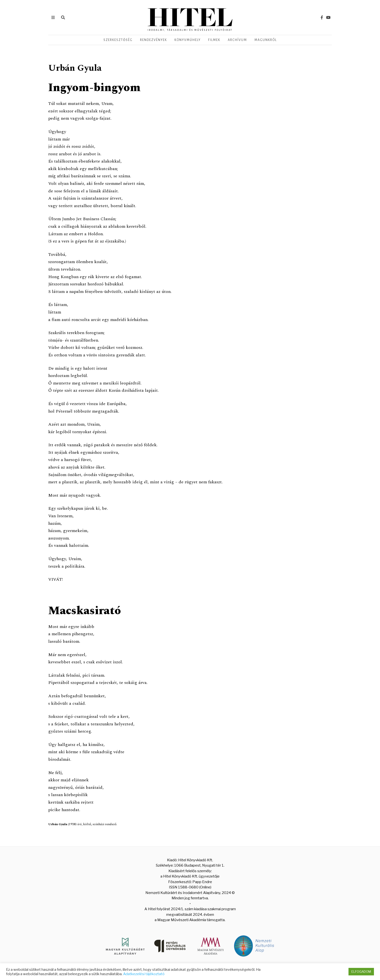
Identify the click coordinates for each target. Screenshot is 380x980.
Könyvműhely (188, 40)
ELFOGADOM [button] (361, 972)
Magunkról (266, 40)
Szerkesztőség (118, 40)
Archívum (237, 40)
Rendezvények (154, 40)
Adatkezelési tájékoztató (144, 974)
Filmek (214, 40)
